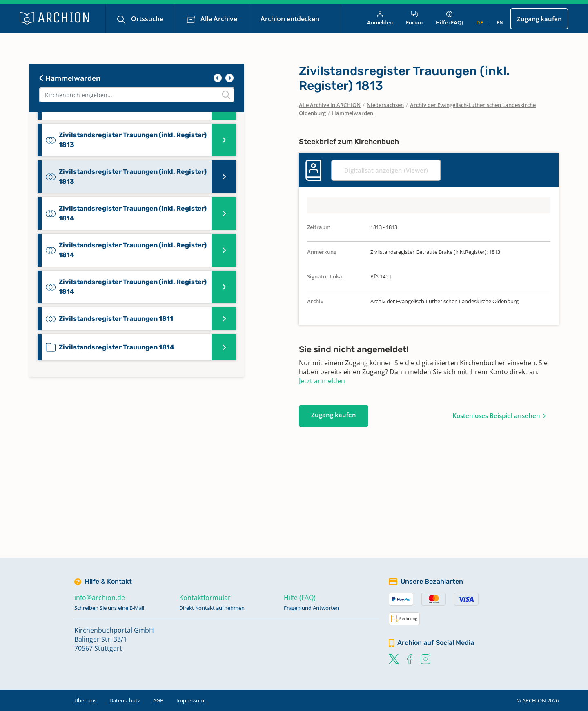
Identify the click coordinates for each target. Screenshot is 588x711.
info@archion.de (100, 598)
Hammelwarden (70, 78)
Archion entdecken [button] (291, 19)
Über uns (85, 700)
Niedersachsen (385, 105)
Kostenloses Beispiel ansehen (496, 415)
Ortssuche (146, 19)
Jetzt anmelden (322, 381)
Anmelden (380, 19)
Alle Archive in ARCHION (330, 105)
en (500, 22)
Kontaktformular (205, 598)
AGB (158, 700)
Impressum (190, 700)
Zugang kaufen (539, 19)
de (480, 22)
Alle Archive (218, 19)
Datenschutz (125, 700)
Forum (414, 19)
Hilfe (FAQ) (449, 19)
